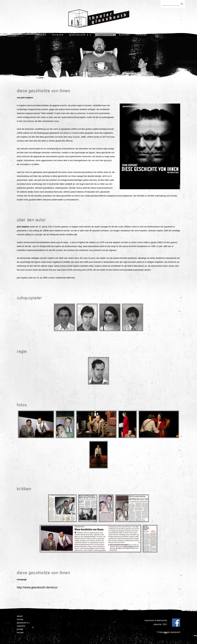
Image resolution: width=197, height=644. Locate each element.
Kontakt (125, 35)
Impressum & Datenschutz (156, 620)
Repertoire (106, 35)
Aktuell (41, 35)
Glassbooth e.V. (81, 35)
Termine (58, 35)
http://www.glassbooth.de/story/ (37, 587)
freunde (141, 35)
